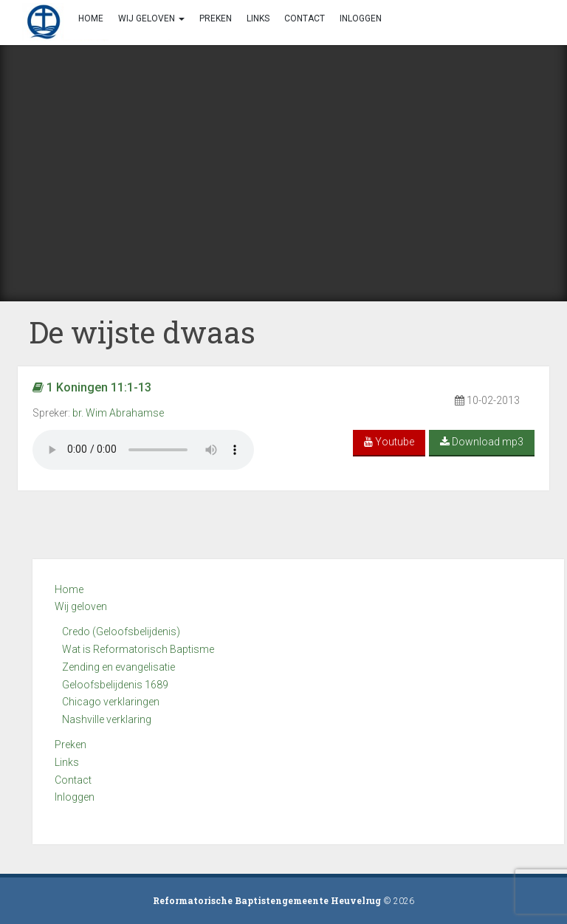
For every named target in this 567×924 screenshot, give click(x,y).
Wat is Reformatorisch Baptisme (138, 649)
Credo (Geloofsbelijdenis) (121, 632)
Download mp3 (482, 442)
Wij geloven (81, 606)
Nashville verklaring (107, 719)
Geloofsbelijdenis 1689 (115, 685)
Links (67, 762)
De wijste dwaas (142, 332)
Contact (73, 780)
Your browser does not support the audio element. (143, 450)
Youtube (389, 442)
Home (69, 589)
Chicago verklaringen (111, 702)
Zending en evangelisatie (118, 667)
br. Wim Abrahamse (118, 413)
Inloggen (75, 797)
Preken (71, 745)
